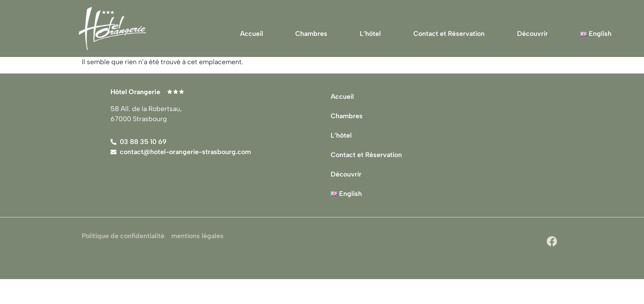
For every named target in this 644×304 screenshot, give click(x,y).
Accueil (252, 34)
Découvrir (532, 34)
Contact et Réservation (449, 34)
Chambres (311, 34)
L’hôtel (370, 34)
